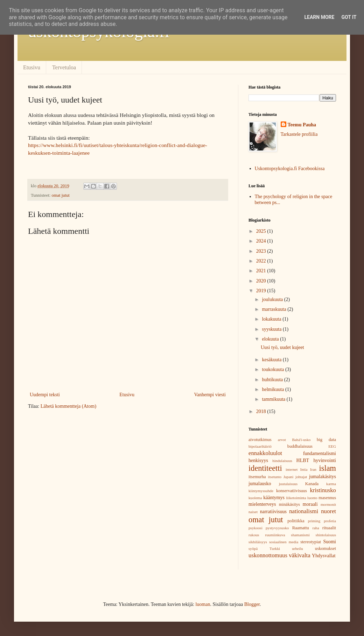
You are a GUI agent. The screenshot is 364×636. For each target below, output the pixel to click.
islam (328, 468)
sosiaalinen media (284, 542)
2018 (262, 411)
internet (292, 469)
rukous (254, 535)
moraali (310, 504)
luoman (203, 604)
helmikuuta (274, 389)
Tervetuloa (64, 67)
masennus (327, 498)
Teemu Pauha (302, 125)
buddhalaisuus (300, 446)
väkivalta (300, 555)
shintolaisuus (326, 535)
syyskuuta (272, 329)
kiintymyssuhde (261, 491)
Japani (289, 477)
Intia (304, 469)
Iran (313, 469)
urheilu (297, 548)
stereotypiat (311, 542)
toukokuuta (274, 369)
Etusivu (32, 67)
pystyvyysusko (277, 528)
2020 (262, 281)
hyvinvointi (325, 460)
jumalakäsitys (323, 477)
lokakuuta (272, 319)
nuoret (328, 511)
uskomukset (325, 548)
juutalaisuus (288, 484)
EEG (332, 446)
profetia (330, 521)
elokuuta (271, 339)
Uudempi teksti (45, 395)
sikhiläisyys (258, 542)
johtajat (301, 477)
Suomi (330, 542)
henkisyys (258, 460)
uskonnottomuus (268, 555)
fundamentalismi (320, 453)
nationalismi (304, 511)
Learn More (319, 17)
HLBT (303, 460)
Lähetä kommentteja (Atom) (68, 406)
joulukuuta (273, 299)
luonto (312, 498)
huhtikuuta (273, 380)
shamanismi (300, 535)
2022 (262, 261)
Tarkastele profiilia (299, 134)
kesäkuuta (272, 360)
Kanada (312, 484)
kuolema (255, 498)
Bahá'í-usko (301, 440)
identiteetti (265, 468)
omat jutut (60, 195)
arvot (282, 440)
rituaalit (329, 528)
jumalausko (260, 484)
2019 (262, 291)
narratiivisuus (273, 512)
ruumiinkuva (275, 535)
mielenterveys (262, 504)
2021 (262, 271)
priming (314, 521)
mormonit (328, 504)
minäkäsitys (289, 504)
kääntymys (274, 498)
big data (326, 440)
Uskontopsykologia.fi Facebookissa (290, 169)
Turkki (275, 548)
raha (316, 528)
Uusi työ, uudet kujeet (282, 347)
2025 (262, 231)
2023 (262, 251)
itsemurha (257, 477)
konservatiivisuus (292, 491)
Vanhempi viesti (210, 395)
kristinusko (323, 490)
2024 (262, 241)
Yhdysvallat (324, 556)
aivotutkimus (260, 440)
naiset (253, 512)
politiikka (296, 521)
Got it (349, 17)
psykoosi (255, 528)
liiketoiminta (296, 498)
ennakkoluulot (265, 453)
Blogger (252, 604)
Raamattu (301, 528)
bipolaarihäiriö (260, 446)
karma (331, 484)
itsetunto (275, 477)
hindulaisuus (282, 461)
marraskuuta (275, 309)
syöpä (253, 548)
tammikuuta (274, 399)
